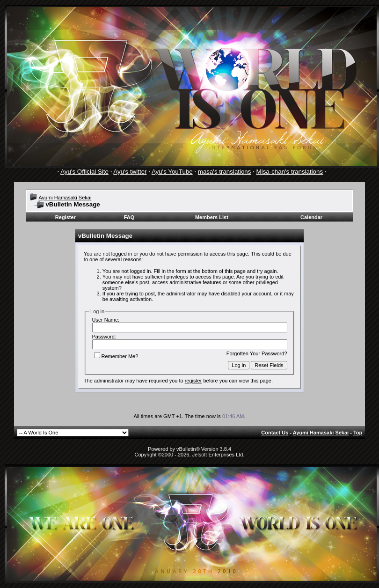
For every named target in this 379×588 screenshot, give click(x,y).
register (193, 381)
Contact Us (275, 433)
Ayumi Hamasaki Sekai (65, 198)
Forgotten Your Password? (257, 353)
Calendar (311, 217)
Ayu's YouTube (172, 172)
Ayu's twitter (130, 172)
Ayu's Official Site (84, 172)
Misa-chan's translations (290, 172)
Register (66, 217)
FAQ (129, 217)
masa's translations (225, 172)
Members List (212, 217)
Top (358, 433)
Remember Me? (116, 356)
